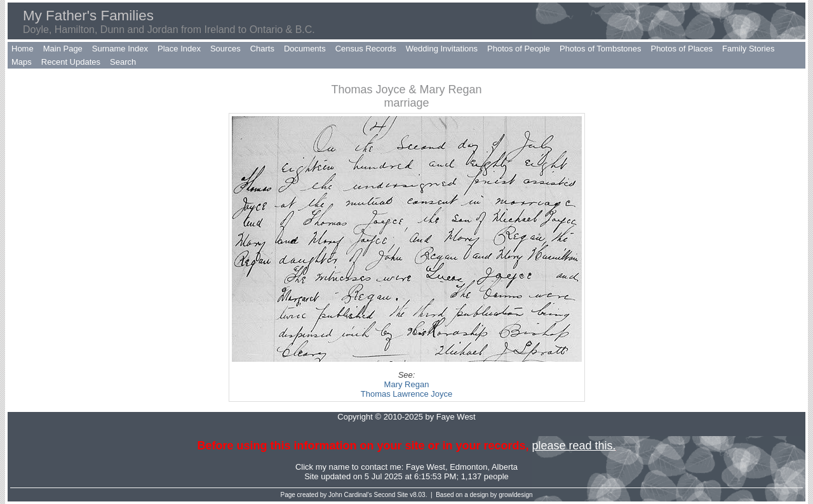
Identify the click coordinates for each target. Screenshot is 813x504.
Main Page (63, 49)
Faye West (426, 467)
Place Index (179, 49)
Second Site (391, 495)
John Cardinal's (350, 495)
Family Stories (748, 49)
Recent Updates (71, 62)
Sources (225, 49)
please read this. (574, 446)
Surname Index (120, 49)
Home (23, 49)
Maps (22, 62)
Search (123, 62)
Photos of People (519, 49)
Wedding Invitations (442, 49)
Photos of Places (682, 49)
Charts (262, 49)
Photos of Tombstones (600, 49)
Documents (305, 49)
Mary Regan (407, 384)
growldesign (515, 495)
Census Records (366, 49)
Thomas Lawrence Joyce (407, 394)
